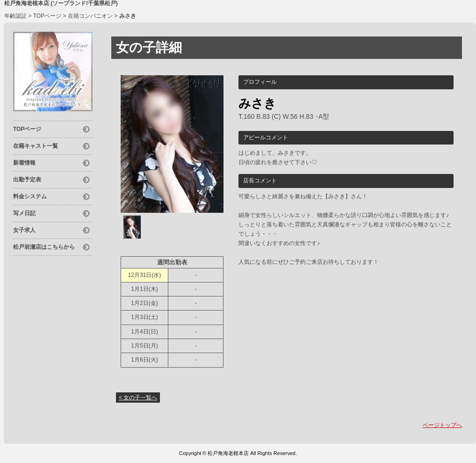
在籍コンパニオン (90, 16)
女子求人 (24, 230)
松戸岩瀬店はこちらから (44, 247)
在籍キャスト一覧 (36, 146)
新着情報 (24, 163)
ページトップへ (442, 425)
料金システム (30, 196)
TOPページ (47, 16)
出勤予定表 (27, 180)
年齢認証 (15, 16)
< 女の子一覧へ (138, 398)
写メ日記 (24, 213)
